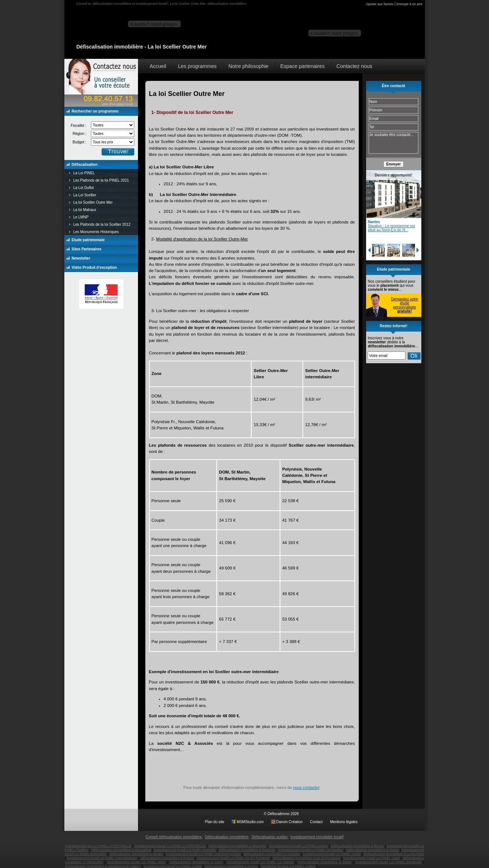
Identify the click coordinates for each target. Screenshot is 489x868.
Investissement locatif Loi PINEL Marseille (185, 850)
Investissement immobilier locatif (317, 837)
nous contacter (306, 787)
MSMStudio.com (250, 822)
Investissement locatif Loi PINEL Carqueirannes (102, 858)
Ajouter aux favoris (380, 4)
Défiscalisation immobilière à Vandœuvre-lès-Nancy (103, 866)
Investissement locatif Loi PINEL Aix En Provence (233, 858)
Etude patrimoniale (88, 240)
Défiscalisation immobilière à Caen (196, 862)
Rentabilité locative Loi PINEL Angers (288, 866)
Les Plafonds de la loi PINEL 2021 (101, 180)
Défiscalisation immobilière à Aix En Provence (306, 858)
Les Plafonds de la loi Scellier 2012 (102, 224)
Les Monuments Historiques (96, 232)
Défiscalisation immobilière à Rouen (358, 846)
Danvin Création (290, 822)
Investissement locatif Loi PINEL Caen (371, 858)
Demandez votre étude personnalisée (405, 305)
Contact (316, 822)
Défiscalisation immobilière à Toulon (373, 850)
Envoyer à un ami (409, 4)
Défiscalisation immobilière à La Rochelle (394, 854)
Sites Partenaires (87, 249)
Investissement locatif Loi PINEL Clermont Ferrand (203, 854)
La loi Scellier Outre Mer (93, 202)
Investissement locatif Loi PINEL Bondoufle (389, 862)
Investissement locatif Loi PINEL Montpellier (311, 850)
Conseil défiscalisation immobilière (173, 837)
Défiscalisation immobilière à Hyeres (167, 858)
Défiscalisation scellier (269, 837)
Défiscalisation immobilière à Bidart (325, 862)
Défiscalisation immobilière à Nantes (136, 854)
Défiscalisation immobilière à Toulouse (247, 850)
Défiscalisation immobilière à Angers (231, 866)
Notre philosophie (249, 66)
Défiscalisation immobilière (227, 837)
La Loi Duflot (84, 188)
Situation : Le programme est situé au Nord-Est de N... (391, 228)
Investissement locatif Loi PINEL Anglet (332, 854)
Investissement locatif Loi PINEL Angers (298, 846)
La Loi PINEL (84, 173)
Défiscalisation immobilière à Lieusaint (272, 854)
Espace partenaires (303, 66)
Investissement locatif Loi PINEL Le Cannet (260, 862)
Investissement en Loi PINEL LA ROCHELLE (98, 846)
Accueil (158, 66)
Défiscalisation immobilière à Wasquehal (121, 850)
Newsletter (81, 258)
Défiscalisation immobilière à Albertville (237, 846)
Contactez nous (354, 66)
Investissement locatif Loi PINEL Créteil (173, 866)
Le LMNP (81, 217)
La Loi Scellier (85, 195)
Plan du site (215, 822)
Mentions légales (344, 822)
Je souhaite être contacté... (394, 143)
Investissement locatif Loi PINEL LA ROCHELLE (170, 846)
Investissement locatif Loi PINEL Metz (137, 862)
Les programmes (197, 66)
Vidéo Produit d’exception (94, 267)
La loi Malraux (85, 210)
